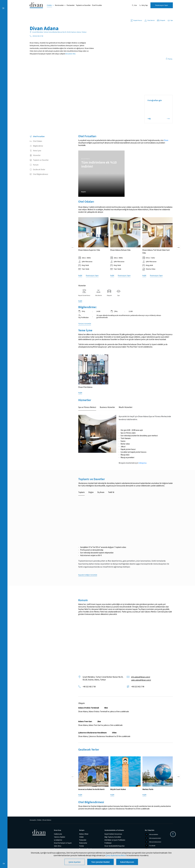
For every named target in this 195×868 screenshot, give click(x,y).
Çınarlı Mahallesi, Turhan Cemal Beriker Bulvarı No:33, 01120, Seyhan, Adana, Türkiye (103, 678)
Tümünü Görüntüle (85, 324)
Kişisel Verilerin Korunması (113, 834)
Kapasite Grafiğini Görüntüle (88, 575)
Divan (166, 140)
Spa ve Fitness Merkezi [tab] (87, 407)
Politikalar (108, 843)
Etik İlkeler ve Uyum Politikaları (115, 840)
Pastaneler (71, 5)
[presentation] (73, 232)
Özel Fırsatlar (97, 5)
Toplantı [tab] (81, 492)
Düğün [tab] (91, 492)
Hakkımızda (58, 834)
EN (4, 864)
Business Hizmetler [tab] (107, 407)
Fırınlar (82, 846)
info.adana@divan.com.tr (141, 677)
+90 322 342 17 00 (89, 687)
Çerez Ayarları (75, 862)
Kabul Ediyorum (127, 862)
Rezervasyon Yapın (162, 5)
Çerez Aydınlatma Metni (116, 855)
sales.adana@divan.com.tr (141, 680)
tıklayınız (142, 463)
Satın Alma (58, 846)
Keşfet (84, 192)
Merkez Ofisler (84, 834)
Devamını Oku (70, 54)
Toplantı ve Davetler (83, 5)
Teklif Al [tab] (111, 492)
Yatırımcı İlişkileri (60, 837)
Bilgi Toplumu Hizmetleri (113, 837)
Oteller (49, 5)
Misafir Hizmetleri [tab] (125, 407)
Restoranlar (59, 5)
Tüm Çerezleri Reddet (100, 862)
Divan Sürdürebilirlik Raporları (115, 846)
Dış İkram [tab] (101, 492)
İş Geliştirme (58, 840)
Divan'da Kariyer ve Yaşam (63, 843)
